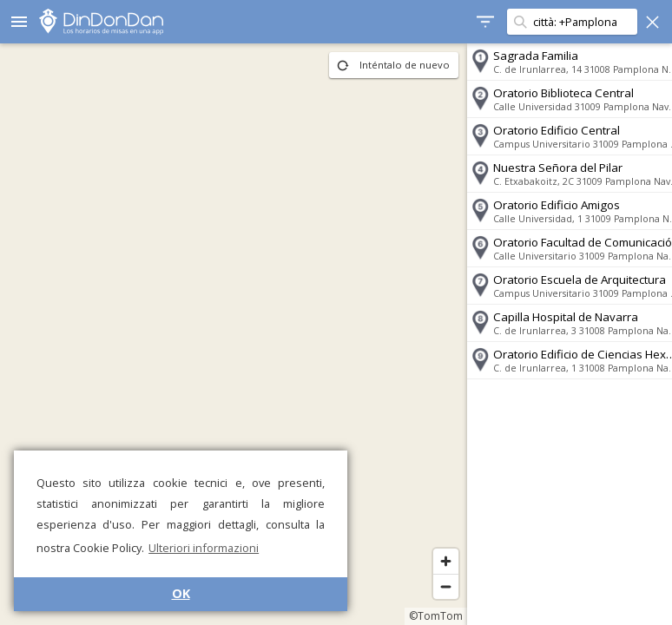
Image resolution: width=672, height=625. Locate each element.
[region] (227, 334)
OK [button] (181, 593)
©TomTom (424, 616)
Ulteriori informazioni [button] (204, 548)
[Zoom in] (434, 561)
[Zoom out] (434, 586)
